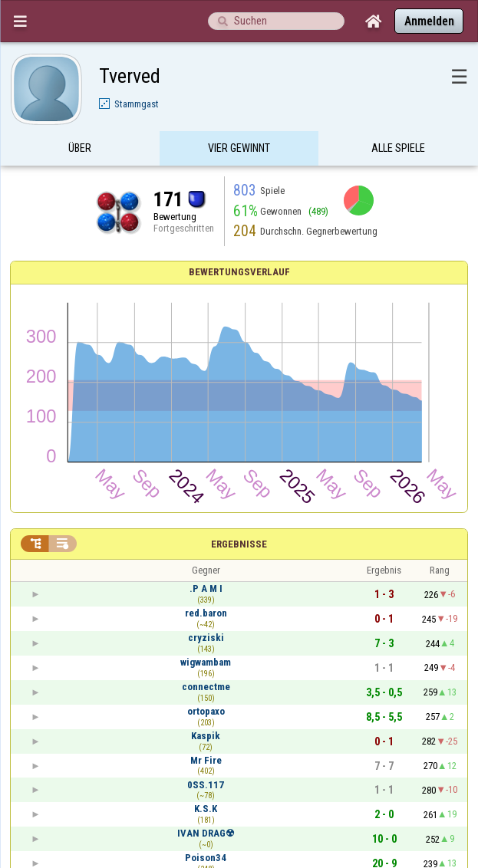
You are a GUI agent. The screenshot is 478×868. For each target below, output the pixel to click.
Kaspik (206, 736)
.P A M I (206, 589)
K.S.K (206, 809)
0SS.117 (206, 785)
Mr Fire (206, 760)
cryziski (206, 638)
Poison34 (206, 858)
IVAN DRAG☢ (206, 833)
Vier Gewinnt (239, 148)
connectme (206, 687)
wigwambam (206, 662)
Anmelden (429, 21)
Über (80, 148)
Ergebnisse (239, 544)
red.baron (206, 613)
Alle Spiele (398, 148)
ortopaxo (206, 711)
